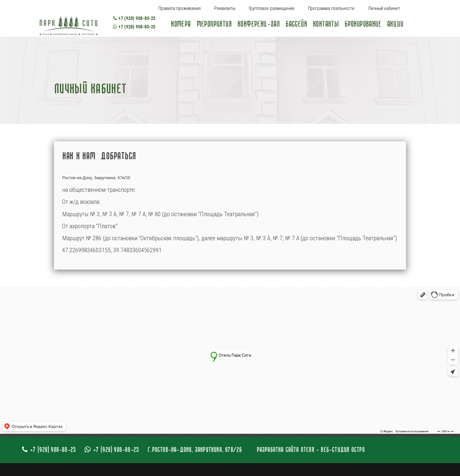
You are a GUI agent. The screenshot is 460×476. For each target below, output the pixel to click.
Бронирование (363, 24)
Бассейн (296, 24)
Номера (181, 24)
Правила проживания (180, 8)
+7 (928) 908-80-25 (134, 18)
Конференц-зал (258, 24)
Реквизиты (225, 8)
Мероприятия (214, 24)
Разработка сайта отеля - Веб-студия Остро (311, 450)
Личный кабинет (384, 8)
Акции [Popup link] (395, 24)
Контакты (326, 24)
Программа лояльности (331, 8)
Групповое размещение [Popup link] (272, 8)
